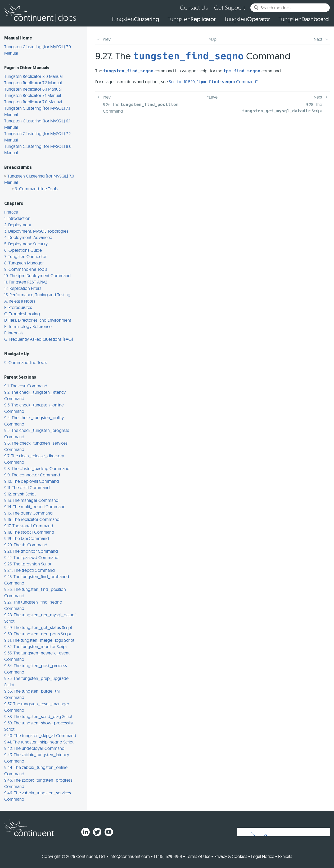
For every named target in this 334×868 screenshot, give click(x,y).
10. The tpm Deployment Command (37, 276)
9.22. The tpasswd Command (31, 557)
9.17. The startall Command (29, 526)
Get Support (230, 8)
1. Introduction (17, 218)
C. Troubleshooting (22, 314)
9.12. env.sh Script (20, 494)
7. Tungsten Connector (25, 256)
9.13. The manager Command (31, 500)
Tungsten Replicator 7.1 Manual (33, 95)
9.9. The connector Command (32, 475)
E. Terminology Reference (28, 326)
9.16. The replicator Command (32, 519)
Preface (11, 212)
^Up (213, 39)
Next (318, 39)
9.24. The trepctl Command (30, 570)
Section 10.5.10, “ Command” (213, 82)
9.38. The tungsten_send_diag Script (38, 716)
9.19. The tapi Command (27, 538)
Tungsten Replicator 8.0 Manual (33, 76)
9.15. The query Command (28, 513)
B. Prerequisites (18, 307)
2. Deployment (18, 225)
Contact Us (194, 8)
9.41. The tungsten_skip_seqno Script (39, 742)
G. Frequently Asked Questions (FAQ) (39, 339)
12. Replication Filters (23, 288)
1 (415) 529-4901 (168, 856)
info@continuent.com (130, 856)
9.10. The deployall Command (32, 481)
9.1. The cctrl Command (26, 386)
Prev (107, 39)
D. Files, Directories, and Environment (38, 320)
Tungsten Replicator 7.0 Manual (33, 102)
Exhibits (285, 856)
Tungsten (135, 19)
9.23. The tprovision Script (28, 564)
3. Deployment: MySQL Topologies (36, 231)
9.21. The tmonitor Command (31, 551)
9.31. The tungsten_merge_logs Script (39, 640)
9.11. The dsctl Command (27, 488)
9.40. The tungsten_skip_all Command (40, 736)
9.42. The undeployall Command (34, 748)
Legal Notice (263, 856)
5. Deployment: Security (26, 244)
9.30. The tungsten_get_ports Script (38, 634)
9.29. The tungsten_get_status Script (38, 627)
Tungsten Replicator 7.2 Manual (33, 83)
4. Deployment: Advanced (28, 237)
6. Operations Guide (23, 250)
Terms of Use (198, 856)
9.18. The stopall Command (29, 532)
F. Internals (14, 333)
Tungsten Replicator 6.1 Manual (33, 89)
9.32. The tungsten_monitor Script (36, 646)
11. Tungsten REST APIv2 (26, 282)
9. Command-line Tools (36, 189)
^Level (213, 97)
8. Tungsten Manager (24, 263)
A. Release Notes (20, 301)
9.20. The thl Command (26, 545)
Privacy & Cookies (231, 856)
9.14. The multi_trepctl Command (35, 507)
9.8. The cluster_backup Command (37, 468)
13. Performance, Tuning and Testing (37, 295)
